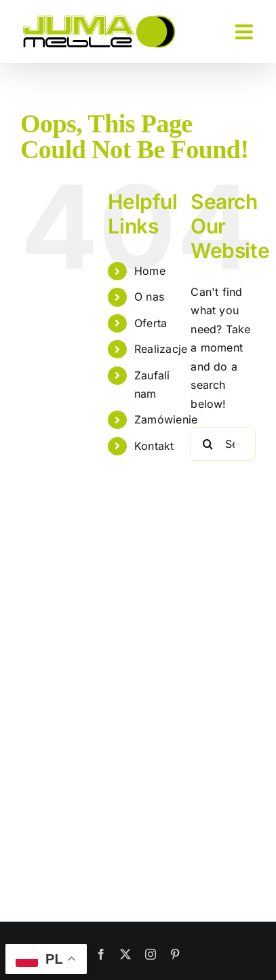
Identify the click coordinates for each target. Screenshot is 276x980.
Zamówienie (166, 419)
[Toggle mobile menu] (245, 32)
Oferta (151, 323)
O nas (149, 297)
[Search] (208, 444)
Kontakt (154, 446)
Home (150, 271)
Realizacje (161, 349)
